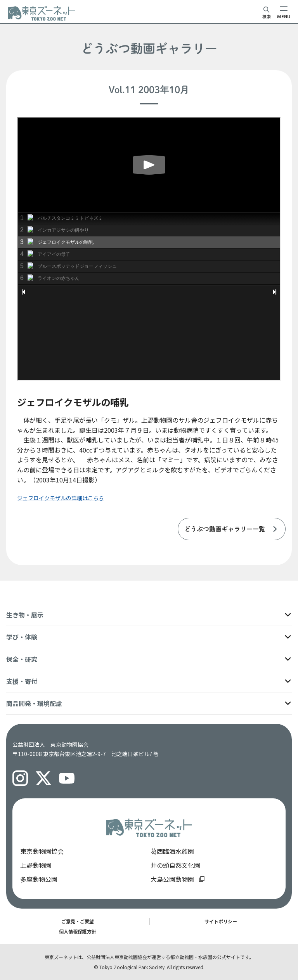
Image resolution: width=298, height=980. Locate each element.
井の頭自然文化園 (175, 865)
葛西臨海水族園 (172, 851)
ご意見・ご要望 (78, 921)
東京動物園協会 (42, 851)
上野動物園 (36, 865)
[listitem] (232, 529)
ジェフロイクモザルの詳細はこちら (61, 498)
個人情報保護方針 (78, 931)
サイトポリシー (221, 921)
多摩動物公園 (39, 879)
